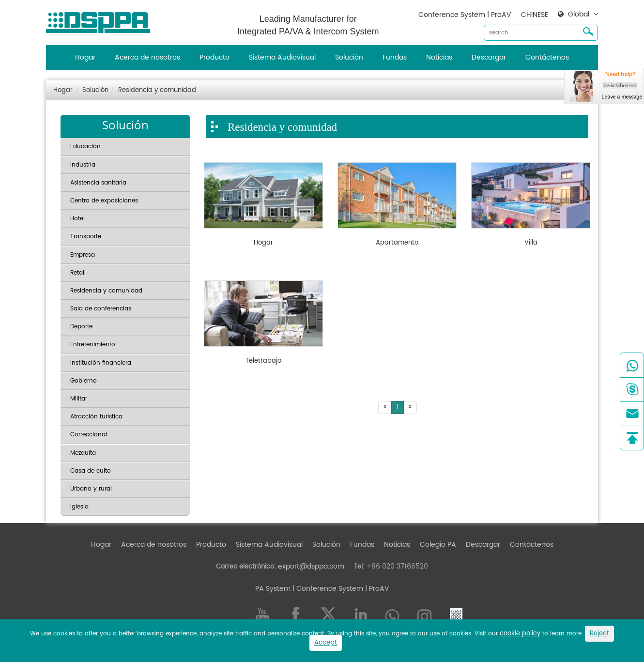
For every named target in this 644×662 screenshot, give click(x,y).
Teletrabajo (263, 361)
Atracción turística (96, 417)
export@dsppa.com (311, 566)
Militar (79, 399)
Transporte (86, 237)
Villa (531, 243)
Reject (599, 634)
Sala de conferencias (101, 309)
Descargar (489, 57)
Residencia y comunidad (157, 90)
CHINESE (535, 15)
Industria (83, 165)
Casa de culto (91, 471)
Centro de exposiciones (104, 201)
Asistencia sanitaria (98, 183)
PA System (273, 589)
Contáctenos (547, 57)
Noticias (439, 57)
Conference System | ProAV (465, 15)
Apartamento (397, 243)
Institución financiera (101, 363)
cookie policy (520, 634)
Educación (85, 146)
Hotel (77, 219)
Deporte (81, 327)
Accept (326, 643)
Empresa (83, 255)
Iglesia (79, 507)
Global (579, 15)
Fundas (395, 57)
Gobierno (84, 381)
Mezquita (83, 453)
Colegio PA (438, 545)
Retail (78, 273)
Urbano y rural (91, 489)
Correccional (89, 435)
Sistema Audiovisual (282, 57)
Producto (215, 57)
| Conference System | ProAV (340, 589)
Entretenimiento (93, 345)
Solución (349, 57)
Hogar (85, 57)
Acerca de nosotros (147, 57)
